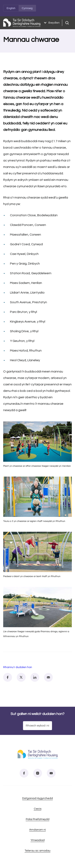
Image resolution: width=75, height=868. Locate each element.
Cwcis (38, 809)
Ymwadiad (38, 840)
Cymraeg (27, 8)
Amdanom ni (37, 830)
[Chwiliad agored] (67, 23)
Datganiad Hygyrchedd (37, 798)
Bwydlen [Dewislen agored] (51, 23)
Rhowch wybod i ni (37, 726)
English (11, 8)
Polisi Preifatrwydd (38, 819)
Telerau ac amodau (37, 851)
